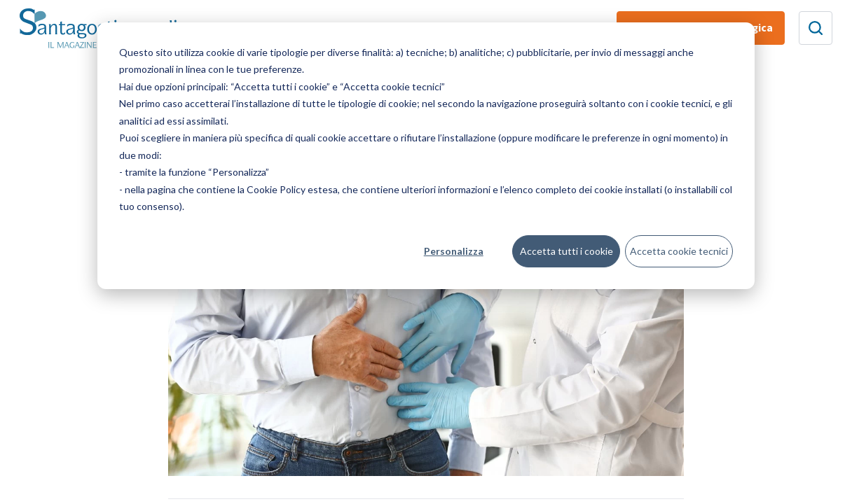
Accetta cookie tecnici (679, 251)
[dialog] (426, 156)
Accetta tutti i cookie (566, 251)
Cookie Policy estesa (292, 189)
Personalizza (454, 251)
